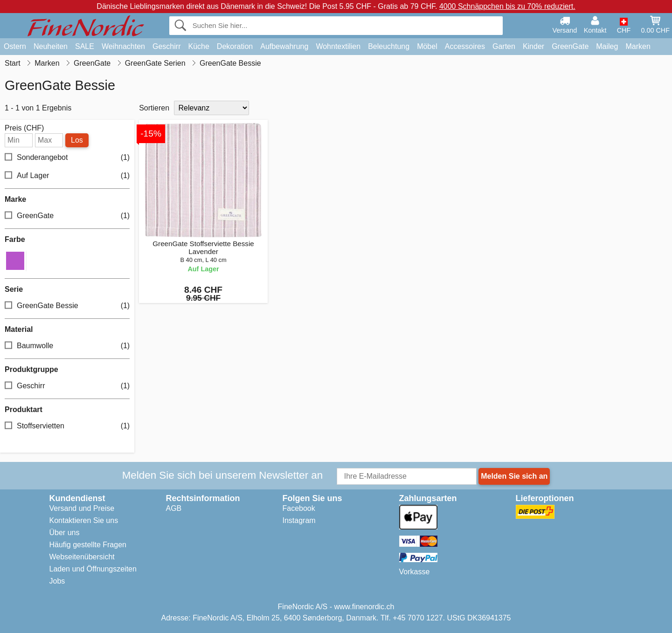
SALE (85, 46)
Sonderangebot (67, 158)
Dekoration (235, 46)
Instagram (299, 520)
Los (77, 140)
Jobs (57, 581)
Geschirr (166, 46)
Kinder (533, 46)
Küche (198, 46)
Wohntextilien (338, 46)
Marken (638, 46)
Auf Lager (67, 176)
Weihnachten (123, 46)
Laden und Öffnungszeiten (93, 569)
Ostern (15, 46)
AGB (174, 508)
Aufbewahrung (284, 46)
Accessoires (465, 46)
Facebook (299, 508)
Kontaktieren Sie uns (84, 520)
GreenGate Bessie (67, 306)
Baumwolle (67, 346)
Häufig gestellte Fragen (88, 545)
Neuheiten (51, 46)
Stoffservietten (67, 426)
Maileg (607, 46)
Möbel (427, 46)
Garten (504, 46)
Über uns (65, 533)
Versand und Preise (82, 508)
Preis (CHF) (24, 128)
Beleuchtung (389, 46)
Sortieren (154, 108)
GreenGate (570, 46)
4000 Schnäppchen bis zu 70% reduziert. (507, 6)
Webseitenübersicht (82, 557)
